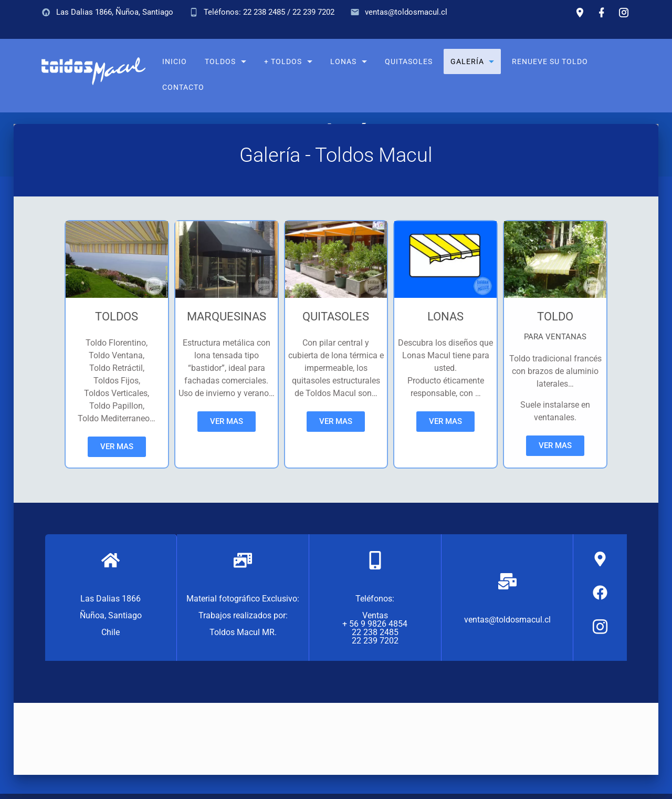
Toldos (220, 62)
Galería (467, 61)
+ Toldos (283, 62)
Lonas (343, 62)
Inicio (175, 62)
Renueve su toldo (550, 62)
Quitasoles (409, 62)
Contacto (183, 87)
